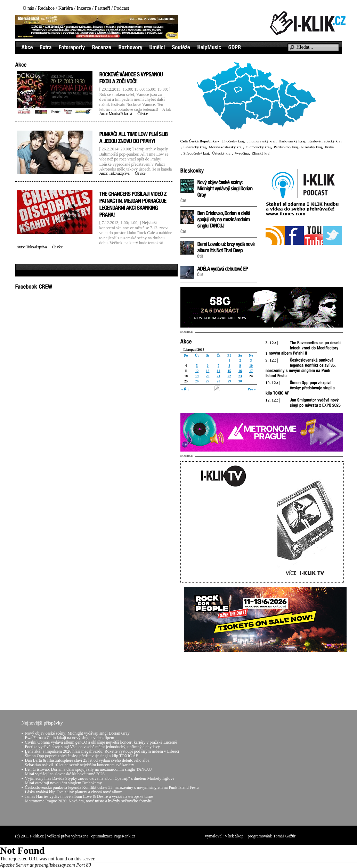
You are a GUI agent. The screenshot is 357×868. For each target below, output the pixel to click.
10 (251, 366)
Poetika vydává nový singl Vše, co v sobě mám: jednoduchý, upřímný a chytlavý (92, 747)
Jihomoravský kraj (261, 141)
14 (218, 371)
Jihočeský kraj (233, 141)
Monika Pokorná (120, 114)
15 (229, 371)
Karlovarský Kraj (292, 141)
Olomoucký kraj (258, 147)
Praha (329, 147)
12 (197, 371)
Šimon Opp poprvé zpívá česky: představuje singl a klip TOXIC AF (82, 756)
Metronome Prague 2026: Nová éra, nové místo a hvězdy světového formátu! (90, 801)
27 (208, 381)
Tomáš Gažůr (284, 836)
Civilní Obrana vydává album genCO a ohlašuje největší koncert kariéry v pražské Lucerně (101, 742)
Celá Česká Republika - (200, 141)
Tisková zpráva (119, 173)
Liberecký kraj (195, 147)
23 (240, 376)
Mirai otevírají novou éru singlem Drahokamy (64, 783)
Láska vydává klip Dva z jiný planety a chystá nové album (74, 792)
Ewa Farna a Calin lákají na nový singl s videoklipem (70, 738)
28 (218, 381)
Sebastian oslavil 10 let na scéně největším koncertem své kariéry (80, 765)
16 (240, 371)
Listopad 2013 (194, 350)
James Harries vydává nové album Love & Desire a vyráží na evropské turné (89, 796)
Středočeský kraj (196, 153)
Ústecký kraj (222, 153)
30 (240, 381)
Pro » (252, 389)
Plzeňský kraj (312, 147)
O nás (29, 8)
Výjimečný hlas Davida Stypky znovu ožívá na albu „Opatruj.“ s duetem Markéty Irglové (100, 778)
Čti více (143, 114)
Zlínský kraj (261, 153)
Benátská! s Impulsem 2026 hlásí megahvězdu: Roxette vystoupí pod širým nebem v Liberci (102, 751)
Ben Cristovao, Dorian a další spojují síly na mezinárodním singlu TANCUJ (88, 769)
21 (218, 376)
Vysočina (242, 153)
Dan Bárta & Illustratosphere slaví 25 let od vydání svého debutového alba (87, 760)
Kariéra (66, 8)
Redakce (46, 8)
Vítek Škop (234, 836)
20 (208, 376)
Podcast (122, 8)
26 (197, 381)
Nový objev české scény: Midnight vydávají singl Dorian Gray (77, 733)
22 (229, 376)
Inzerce (84, 8)
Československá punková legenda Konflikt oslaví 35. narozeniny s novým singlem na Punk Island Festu (112, 787)
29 (229, 381)
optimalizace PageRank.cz (113, 836)
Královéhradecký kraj (325, 141)
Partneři (103, 8)
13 (208, 371)
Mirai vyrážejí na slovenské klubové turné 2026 (65, 774)
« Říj (185, 389)
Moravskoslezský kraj (226, 147)
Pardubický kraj (286, 147)
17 (251, 371)
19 (197, 376)
